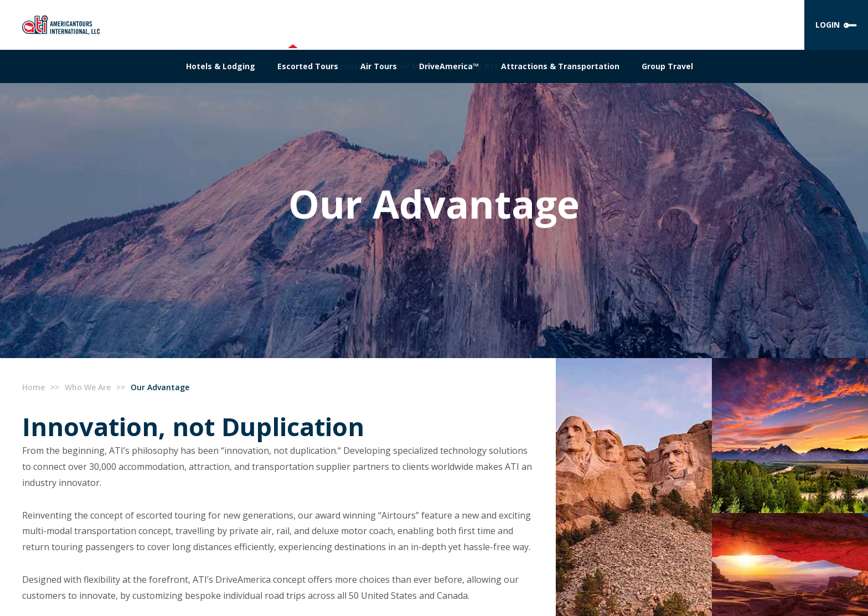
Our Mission (419, 66)
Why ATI (481, 66)
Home (33, 387)
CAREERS (541, 25)
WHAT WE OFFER (373, 25)
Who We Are (88, 387)
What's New (543, 66)
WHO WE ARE (292, 25)
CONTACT (600, 25)
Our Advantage (343, 66)
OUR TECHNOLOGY (464, 25)
